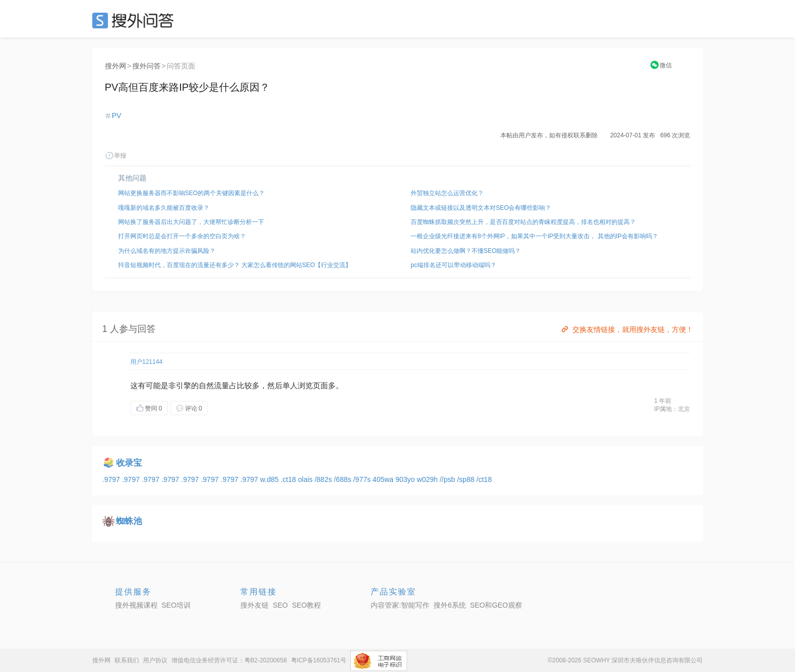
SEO (135, 20)
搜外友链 (255, 605)
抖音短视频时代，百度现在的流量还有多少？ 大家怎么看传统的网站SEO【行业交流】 (235, 265)
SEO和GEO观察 (496, 605)
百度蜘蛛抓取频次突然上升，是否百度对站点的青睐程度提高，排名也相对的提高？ (523, 222)
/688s (344, 479)
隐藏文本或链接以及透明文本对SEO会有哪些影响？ (481, 208)
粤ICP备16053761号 (319, 660)
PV (117, 116)
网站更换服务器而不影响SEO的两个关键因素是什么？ (191, 193)
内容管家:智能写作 (400, 605)
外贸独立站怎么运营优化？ (447, 193)
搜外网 (116, 66)
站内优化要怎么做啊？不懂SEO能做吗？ (466, 251)
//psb (448, 479)
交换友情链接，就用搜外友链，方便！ (626, 329)
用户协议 (155, 660)
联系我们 (127, 660)
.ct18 (289, 479)
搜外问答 (147, 66)
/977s (363, 479)
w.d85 (270, 479)
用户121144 (147, 362)
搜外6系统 (450, 605)
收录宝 (129, 463)
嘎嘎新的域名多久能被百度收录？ (164, 208)
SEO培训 (176, 605)
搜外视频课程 (136, 605)
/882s (324, 479)
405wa (384, 479)
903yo (406, 479)
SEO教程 (307, 605)
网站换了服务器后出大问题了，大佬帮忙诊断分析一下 (191, 222)
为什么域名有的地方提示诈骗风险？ (167, 251)
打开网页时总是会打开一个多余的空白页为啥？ (182, 236)
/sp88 (466, 479)
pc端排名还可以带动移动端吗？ (454, 265)
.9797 (112, 479)
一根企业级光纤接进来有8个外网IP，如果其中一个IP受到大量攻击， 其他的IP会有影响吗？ (534, 236)
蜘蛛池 (129, 521)
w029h (428, 479)
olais (306, 479)
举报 (116, 156)
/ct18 (484, 479)
